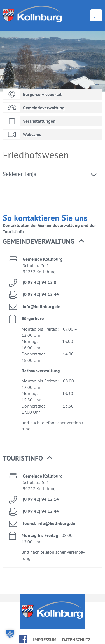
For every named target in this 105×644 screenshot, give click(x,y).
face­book (23, 639)
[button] (10, 634)
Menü (96, 15)
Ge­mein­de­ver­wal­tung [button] (43, 241)
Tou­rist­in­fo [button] (28, 458)
